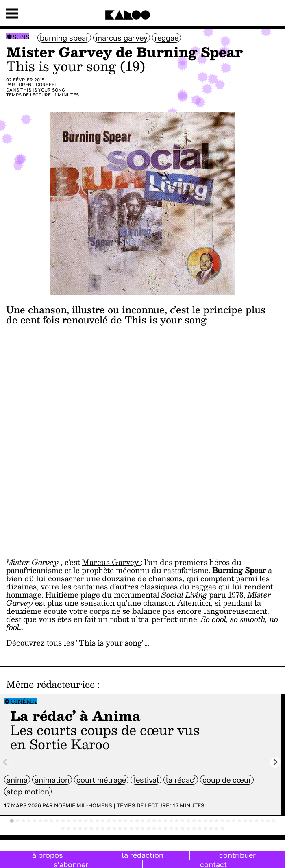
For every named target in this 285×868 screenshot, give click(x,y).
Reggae (166, 38)
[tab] (12, 821)
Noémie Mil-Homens (83, 805)
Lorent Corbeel (37, 84)
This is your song (43, 90)
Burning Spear (64, 38)
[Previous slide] (5, 762)
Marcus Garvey (122, 38)
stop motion (28, 792)
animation (52, 780)
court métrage (101, 780)
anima (17, 780)
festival (146, 780)
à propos (48, 855)
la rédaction (142, 855)
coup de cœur (227, 780)
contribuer (237, 855)
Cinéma (24, 701)
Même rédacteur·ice (50, 684)
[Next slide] (275, 762)
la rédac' (181, 780)
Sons (21, 37)
